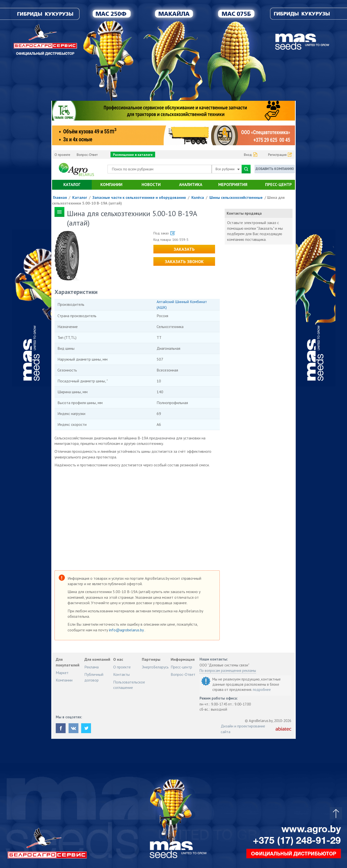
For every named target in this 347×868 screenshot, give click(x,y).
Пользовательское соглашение (129, 685)
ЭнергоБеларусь (155, 667)
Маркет (62, 673)
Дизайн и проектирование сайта (243, 729)
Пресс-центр (278, 185)
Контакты (121, 674)
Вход (248, 155)
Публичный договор (94, 677)
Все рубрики (228, 169)
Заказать (184, 249)
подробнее (262, 690)
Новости (151, 185)
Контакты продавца (244, 213)
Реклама (91, 667)
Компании (111, 185)
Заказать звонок (184, 261)
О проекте (62, 155)
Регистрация (277, 155)
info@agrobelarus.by (127, 630)
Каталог (72, 185)
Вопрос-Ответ (87, 155)
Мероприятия (233, 185)
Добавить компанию (275, 169)
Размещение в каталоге (133, 155)
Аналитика (191, 185)
